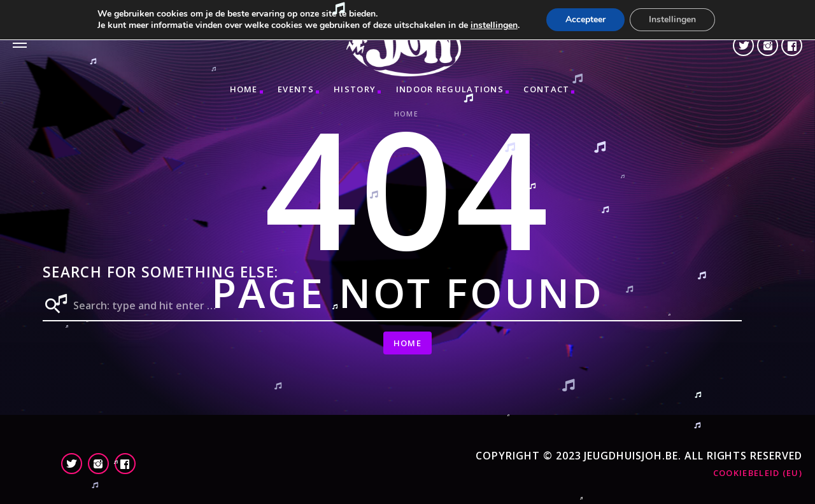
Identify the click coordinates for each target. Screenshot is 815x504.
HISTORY (355, 89)
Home (244, 89)
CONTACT (546, 89)
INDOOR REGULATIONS (450, 89)
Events (296, 89)
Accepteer (585, 19)
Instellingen (672, 19)
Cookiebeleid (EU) (758, 473)
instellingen (494, 25)
